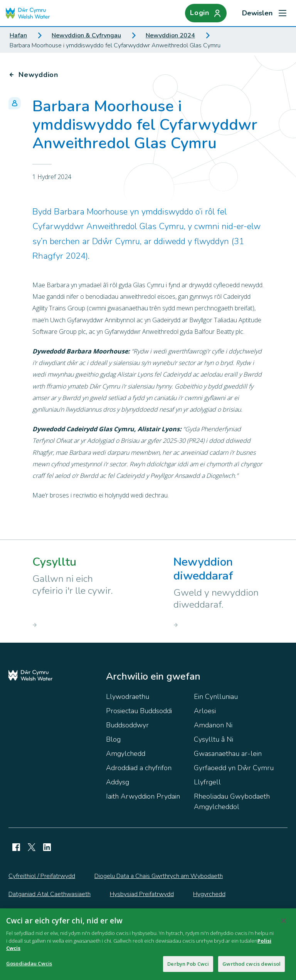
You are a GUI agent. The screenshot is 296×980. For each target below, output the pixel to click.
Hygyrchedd (209, 894)
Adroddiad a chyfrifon (139, 768)
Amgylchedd (126, 754)
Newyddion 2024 (170, 35)
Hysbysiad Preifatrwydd (142, 894)
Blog (113, 739)
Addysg (118, 782)
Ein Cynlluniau (216, 697)
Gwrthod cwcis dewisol (251, 967)
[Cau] (284, 924)
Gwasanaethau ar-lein (228, 754)
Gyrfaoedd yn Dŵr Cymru (234, 768)
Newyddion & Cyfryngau (86, 35)
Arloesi (205, 711)
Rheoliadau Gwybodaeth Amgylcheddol (232, 802)
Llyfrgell (207, 782)
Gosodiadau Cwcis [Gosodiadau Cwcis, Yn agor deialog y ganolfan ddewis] (29, 967)
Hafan (18, 35)
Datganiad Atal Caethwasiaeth (50, 894)
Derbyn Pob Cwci (188, 967)
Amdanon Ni (213, 725)
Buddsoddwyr (127, 725)
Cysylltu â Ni (214, 739)
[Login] (206, 13)
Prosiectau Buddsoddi (139, 711)
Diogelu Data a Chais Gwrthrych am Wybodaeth (159, 876)
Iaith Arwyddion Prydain (143, 796)
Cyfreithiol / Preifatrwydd (42, 876)
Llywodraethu (128, 697)
